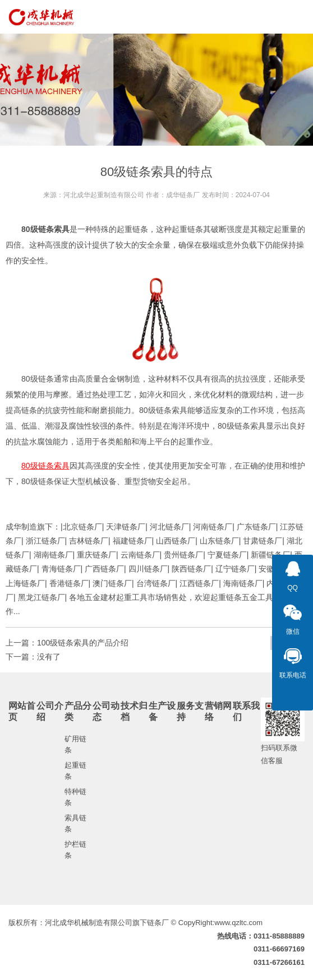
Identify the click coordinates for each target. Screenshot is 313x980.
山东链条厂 (219, 541)
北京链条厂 (82, 527)
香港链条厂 (69, 583)
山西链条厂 (176, 541)
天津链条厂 (126, 527)
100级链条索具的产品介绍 (83, 643)
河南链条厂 (213, 527)
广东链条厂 (256, 527)
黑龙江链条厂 (42, 597)
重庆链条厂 (96, 555)
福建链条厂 (132, 541)
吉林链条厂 (89, 541)
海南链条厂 (243, 583)
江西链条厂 (199, 583)
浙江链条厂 (45, 541)
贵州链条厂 (183, 555)
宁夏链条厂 (227, 555)
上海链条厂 (25, 583)
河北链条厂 (169, 527)
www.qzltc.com (238, 923)
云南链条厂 (140, 555)
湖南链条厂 (53, 555)
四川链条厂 (148, 569)
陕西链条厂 (191, 569)
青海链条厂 (61, 569)
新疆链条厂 (270, 555)
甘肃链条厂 (263, 541)
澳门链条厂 (112, 583)
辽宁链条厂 (235, 569)
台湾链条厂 (156, 583)
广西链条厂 (104, 569)
